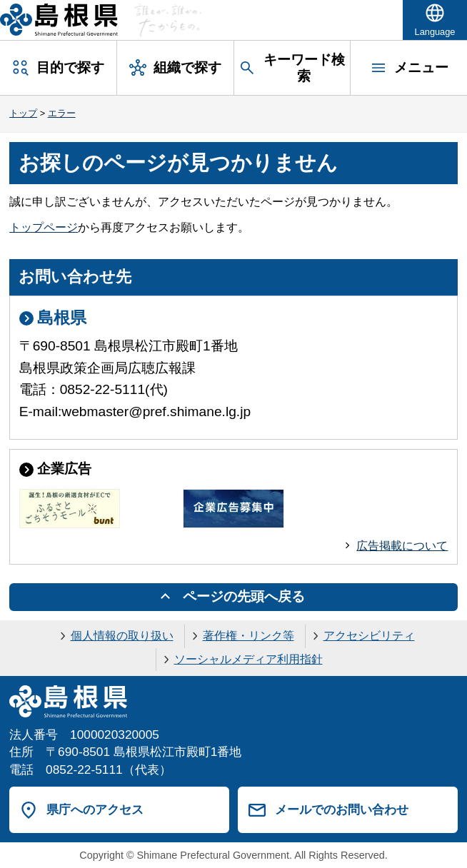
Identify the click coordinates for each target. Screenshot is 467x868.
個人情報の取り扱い (122, 636)
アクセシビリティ (369, 636)
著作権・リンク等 (248, 636)
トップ (23, 113)
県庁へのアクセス (95, 809)
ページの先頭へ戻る (244, 596)
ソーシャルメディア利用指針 (248, 659)
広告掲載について (402, 546)
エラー (62, 113)
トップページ (44, 227)
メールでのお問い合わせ (342, 809)
